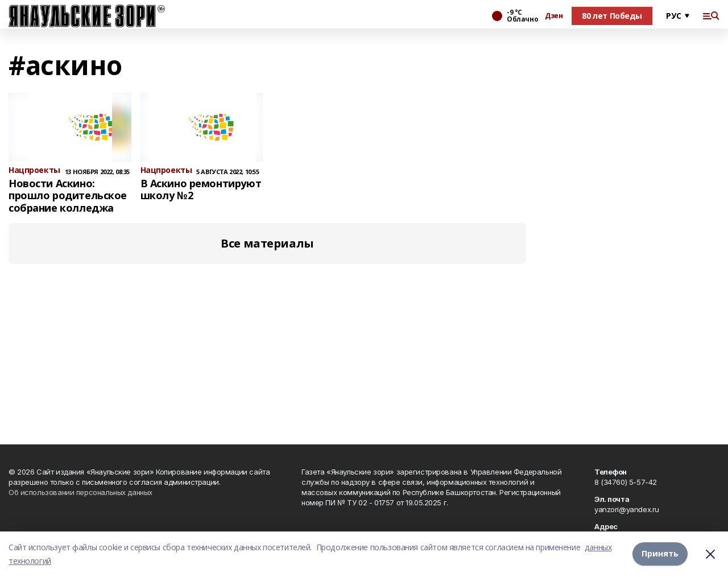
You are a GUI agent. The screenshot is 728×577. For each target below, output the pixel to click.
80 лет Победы (612, 16)
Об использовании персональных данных (80, 492)
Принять (660, 554)
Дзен (554, 16)
